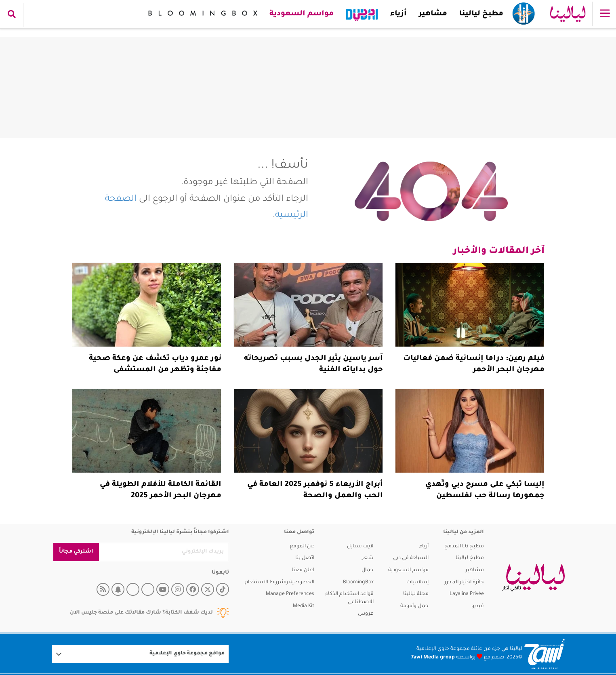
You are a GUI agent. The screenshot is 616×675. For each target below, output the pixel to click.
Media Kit (304, 606)
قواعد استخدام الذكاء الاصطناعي (349, 598)
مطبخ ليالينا (481, 14)
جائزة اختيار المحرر (464, 582)
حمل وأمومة (414, 606)
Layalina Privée (467, 594)
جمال (368, 570)
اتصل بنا (305, 558)
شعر (368, 558)
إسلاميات (417, 582)
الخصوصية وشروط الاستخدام (280, 582)
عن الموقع (302, 547)
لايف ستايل (360, 547)
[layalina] (533, 578)
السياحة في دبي (411, 558)
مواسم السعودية (302, 14)
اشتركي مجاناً (76, 552)
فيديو (478, 606)
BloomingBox (358, 582)
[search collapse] (12, 15)
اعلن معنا (303, 570)
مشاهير (433, 14)
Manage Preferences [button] (290, 594)
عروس (366, 614)
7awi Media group (433, 658)
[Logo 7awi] (545, 654)
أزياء (398, 14)
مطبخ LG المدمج (464, 547)
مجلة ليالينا (416, 594)
